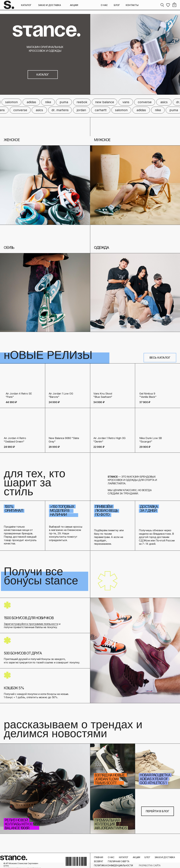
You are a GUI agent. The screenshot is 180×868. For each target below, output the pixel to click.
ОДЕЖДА (101, 247)
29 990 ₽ (54, 447)
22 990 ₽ (99, 447)
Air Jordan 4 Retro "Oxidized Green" (15, 440)
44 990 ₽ (11, 402)
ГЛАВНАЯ (99, 857)
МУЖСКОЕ (102, 140)
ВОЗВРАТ (99, 861)
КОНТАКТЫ (132, 5)
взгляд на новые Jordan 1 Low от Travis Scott (110, 779)
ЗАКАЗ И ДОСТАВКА (50, 5)
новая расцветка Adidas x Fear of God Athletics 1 (155, 779)
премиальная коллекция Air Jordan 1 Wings (111, 824)
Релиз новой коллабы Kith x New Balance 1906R (22, 824)
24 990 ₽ (54, 402)
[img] (113, 423)
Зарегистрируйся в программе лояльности (31, 624)
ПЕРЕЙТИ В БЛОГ (158, 811)
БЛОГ (117, 5)
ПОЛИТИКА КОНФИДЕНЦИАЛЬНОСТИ (113, 865)
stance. (14, 858)
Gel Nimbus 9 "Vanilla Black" (148, 395)
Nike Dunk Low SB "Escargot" (151, 440)
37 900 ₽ (145, 402)
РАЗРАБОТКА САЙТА (150, 865)
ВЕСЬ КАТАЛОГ (160, 358)
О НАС (104, 5)
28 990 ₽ (9, 447)
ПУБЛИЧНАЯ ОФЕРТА (118, 861)
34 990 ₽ (99, 402)
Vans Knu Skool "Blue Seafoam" (103, 395)
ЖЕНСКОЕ (12, 140)
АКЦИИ (74, 5)
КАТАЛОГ (26, 5)
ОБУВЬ (9, 247)
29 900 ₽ (145, 447)
